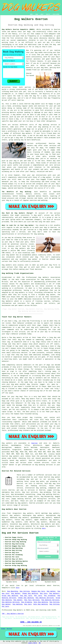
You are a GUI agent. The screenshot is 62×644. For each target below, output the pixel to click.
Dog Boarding (13, 591)
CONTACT (48, 14)
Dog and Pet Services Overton (20, 533)
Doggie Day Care (38, 591)
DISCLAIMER (56, 14)
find (9, 513)
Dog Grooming (27, 602)
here (44, 528)
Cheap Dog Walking (30, 593)
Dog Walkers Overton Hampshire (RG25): (19, 29)
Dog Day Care (26, 596)
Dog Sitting (25, 591)
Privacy (59, 629)
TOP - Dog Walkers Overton (13, 614)
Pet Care (38, 596)
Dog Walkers (54, 593)
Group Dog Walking (10, 596)
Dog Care (44, 593)
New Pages (9, 629)
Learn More (33, 643)
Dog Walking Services (45, 598)
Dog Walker (51, 591)
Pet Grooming (50, 596)
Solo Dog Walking (41, 602)
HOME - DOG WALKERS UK (31, 622)
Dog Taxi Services (32, 600)
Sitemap (3, 629)
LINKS (36, 14)
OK (40, 643)
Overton (34, 443)
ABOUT (42, 14)
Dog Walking (18, 604)
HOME (31, 14)
